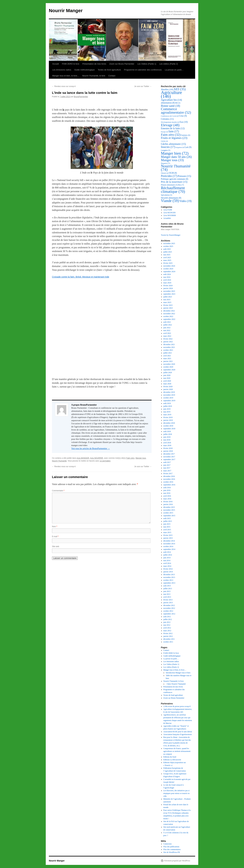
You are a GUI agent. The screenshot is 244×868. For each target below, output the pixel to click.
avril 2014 (167, 563)
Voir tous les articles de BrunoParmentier (91, 448)
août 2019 (167, 403)
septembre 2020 (169, 370)
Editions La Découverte (172, 760)
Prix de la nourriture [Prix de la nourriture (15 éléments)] (174, 182)
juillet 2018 (168, 434)
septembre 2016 (169, 485)
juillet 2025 (168, 252)
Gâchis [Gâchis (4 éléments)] (164, 141)
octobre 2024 (168, 269)
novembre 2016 (169, 479)
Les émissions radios (62, 70)
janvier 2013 (168, 603)
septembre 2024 (169, 272)
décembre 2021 (169, 344)
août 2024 (167, 274)
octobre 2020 (168, 367)
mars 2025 (167, 260)
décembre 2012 (169, 605)
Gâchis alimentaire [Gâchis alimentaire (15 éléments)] (173, 144)
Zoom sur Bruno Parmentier (122, 64)
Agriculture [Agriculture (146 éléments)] (171, 94)
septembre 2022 (169, 319)
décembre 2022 (169, 311)
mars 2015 (167, 532)
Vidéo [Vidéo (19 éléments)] (186, 201)
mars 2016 (167, 499)
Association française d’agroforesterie (178, 734)
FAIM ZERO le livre (71, 64)
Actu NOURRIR (97, 458)
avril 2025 (167, 257)
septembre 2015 (169, 516)
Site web (56, 546)
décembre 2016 (169, 476)
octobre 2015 (168, 513)
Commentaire (58, 491)
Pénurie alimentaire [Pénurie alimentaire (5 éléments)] (169, 185)
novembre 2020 (169, 364)
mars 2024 (167, 283)
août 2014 (167, 552)
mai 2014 (167, 560)
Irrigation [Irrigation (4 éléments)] (180, 147)
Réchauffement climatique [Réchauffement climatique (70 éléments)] (173, 190)
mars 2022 (167, 336)
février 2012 (168, 633)
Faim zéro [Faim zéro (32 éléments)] (171, 135)
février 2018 (168, 448)
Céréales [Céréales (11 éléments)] (167, 119)
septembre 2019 (169, 401)
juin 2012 (167, 622)
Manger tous (141, 458)
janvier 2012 (168, 636)
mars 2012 (167, 631)
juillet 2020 (168, 373)
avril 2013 (167, 597)
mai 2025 (167, 255)
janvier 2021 (168, 361)
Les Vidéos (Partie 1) (147, 64)
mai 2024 (167, 277)
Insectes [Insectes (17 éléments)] (168, 147)
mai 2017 (167, 468)
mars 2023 (167, 302)
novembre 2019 (169, 395)
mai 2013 (167, 594)
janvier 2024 (168, 288)
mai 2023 (167, 300)
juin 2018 (167, 437)
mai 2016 (167, 493)
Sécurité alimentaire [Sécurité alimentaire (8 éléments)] (171, 198)
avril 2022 (167, 333)
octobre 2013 (168, 580)
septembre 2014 (169, 549)
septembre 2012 (169, 614)
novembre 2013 (169, 577)
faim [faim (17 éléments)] (174, 131)
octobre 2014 (168, 546)
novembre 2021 (169, 347)
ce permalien (105, 461)
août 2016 (167, 488)
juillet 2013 (168, 589)
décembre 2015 (169, 507)
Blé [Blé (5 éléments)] (178, 103)
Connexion (168, 844)
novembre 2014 (169, 544)
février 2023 (168, 305)
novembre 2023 (169, 291)
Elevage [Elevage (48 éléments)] (170, 125)
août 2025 (167, 249)
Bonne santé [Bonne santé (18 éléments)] (170, 106)
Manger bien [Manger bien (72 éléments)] (175, 153)
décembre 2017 (169, 454)
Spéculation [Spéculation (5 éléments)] (167, 195)
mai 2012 (167, 625)
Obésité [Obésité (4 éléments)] (165, 173)
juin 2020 (167, 375)
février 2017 (168, 474)
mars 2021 (167, 358)
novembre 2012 (169, 608)
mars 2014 (167, 566)
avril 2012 (167, 628)
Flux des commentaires (172, 849)
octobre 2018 (168, 426)
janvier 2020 (168, 389)
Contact (112, 76)
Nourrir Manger (66, 11)
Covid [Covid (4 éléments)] (175, 116)
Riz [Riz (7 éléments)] (181, 185)
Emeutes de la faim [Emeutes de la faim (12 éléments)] (173, 128)
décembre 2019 (169, 392)
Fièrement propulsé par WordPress (177, 861)
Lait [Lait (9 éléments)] (188, 147)
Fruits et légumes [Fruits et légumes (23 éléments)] (174, 138)
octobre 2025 (168, 246)
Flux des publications (171, 847)
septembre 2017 (169, 459)
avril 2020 (167, 381)
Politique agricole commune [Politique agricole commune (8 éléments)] (175, 179)
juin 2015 (167, 524)
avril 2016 (167, 496)
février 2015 (168, 535)
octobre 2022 (168, 316)
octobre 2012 (168, 611)
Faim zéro (130, 458)
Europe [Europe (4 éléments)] (164, 132)
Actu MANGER (83, 458)
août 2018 (167, 431)
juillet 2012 (168, 619)
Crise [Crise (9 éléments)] (183, 116)
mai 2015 (167, 527)
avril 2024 (167, 280)
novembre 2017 (169, 457)
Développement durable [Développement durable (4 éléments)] (170, 122)
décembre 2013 (169, 575)
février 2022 (168, 339)
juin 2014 (167, 558)
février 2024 (168, 286)
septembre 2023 (169, 294)
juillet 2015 (168, 521)
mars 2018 (167, 445)
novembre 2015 (169, 510)
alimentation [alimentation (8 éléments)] (168, 103)
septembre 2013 (169, 583)
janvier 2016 (168, 504)
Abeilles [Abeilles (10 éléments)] (167, 89)
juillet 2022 (168, 325)
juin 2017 (167, 465)
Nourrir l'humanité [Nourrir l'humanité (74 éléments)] (176, 168)
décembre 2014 (169, 541)
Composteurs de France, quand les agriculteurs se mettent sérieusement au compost (177, 751)
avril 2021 (167, 356)
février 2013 (168, 600)
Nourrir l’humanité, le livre (94, 76)
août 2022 (167, 322)
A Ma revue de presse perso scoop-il (177, 706)
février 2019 (168, 417)
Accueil (56, 64)
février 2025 (168, 263)
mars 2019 (167, 415)
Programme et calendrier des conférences (143, 70)
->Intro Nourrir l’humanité (176, 684)
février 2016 (168, 502)
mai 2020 (167, 378)
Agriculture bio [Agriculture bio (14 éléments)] (171, 100)
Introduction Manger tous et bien (178, 673)
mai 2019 (167, 412)
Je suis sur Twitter (143, 86)
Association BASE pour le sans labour (178, 732)
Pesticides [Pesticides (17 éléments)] (169, 176)
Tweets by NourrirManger (171, 235)
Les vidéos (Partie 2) (169, 64)
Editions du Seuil (170, 757)
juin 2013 (167, 591)
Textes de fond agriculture (109, 70)
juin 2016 (167, 490)
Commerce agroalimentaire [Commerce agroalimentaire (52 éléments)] (176, 111)
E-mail (55, 536)
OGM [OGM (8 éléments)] (173, 173)
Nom (55, 527)
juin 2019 (167, 409)
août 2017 (167, 462)
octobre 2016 (168, 482)
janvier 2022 (168, 342)
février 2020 (168, 387)
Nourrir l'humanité (59, 461)
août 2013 (167, 586)
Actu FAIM (168, 210)
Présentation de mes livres (94, 64)
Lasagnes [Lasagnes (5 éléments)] (166, 150)
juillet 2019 (168, 406)
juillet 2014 (168, 555)
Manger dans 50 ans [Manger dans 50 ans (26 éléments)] (176, 157)
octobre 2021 (168, 350)
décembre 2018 (169, 423)
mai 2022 (167, 330)
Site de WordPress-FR (172, 852)
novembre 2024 (169, 266)
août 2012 (167, 617)
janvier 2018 (168, 451)
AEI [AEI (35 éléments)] (180, 89)
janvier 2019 (168, 420)
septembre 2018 (169, 429)
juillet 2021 (168, 353)
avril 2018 (167, 443)
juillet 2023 (168, 297)
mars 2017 (167, 471)
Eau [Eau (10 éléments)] (184, 122)
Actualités (167, 218)
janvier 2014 (168, 572)
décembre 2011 (169, 639)
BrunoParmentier (81, 97)
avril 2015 (167, 530)
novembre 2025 (169, 243)
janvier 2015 (168, 538)
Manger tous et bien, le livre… (66, 76)
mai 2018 (167, 440)
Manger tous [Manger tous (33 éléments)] (172, 160)
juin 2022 (167, 328)
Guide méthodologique (84, 70)
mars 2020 (167, 384)
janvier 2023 (168, 308)
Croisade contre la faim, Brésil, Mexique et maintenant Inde (81, 277)
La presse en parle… (174, 70)
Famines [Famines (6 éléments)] (185, 135)
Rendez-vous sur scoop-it (64, 86)
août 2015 (167, 518)
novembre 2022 (169, 314)
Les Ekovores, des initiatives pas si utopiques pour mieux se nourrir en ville (176, 793)
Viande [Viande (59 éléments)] (170, 201)
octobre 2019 (168, 398)
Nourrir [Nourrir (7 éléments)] (165, 163)
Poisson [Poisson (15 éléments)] (184, 176)
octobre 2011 (168, 642)
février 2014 (168, 569)
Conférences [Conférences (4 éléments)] (166, 116)
